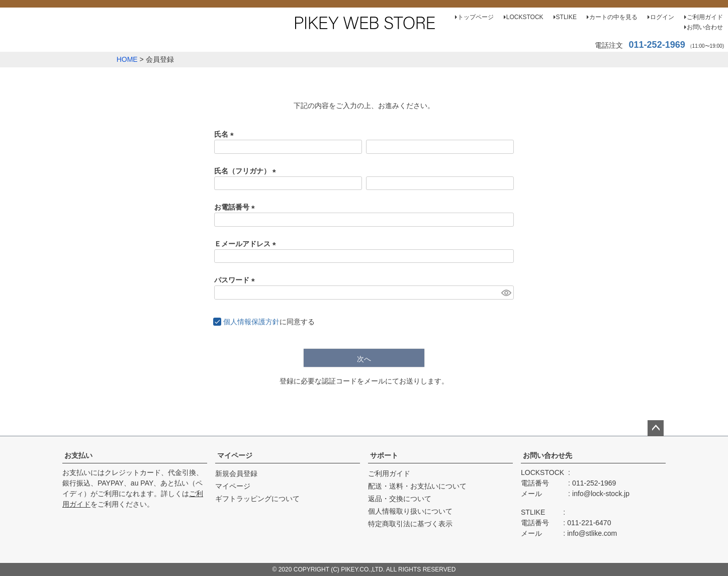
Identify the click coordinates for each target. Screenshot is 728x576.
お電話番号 (236, 207)
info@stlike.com (592, 533)
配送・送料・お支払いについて (417, 486)
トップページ (476, 17)
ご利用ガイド (705, 17)
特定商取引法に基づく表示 (410, 524)
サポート (384, 455)
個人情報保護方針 (251, 322)
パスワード (236, 280)
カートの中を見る (613, 17)
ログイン (662, 17)
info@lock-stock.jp (601, 494)
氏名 (226, 134)
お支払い (78, 455)
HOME (127, 59)
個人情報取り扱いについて (410, 511)
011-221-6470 (589, 523)
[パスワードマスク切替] (506, 293)
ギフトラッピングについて (257, 499)
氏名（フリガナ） (247, 171)
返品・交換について (400, 499)
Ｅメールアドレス (247, 244)
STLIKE (566, 17)
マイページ (235, 455)
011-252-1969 (657, 45)
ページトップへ (656, 428)
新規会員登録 (236, 473)
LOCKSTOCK (525, 17)
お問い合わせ (705, 27)
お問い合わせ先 (548, 455)
